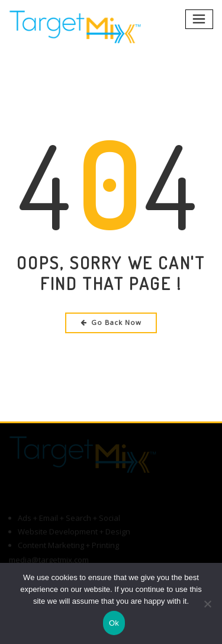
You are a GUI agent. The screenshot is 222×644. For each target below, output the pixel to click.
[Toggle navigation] (200, 19)
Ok (114, 623)
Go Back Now (111, 322)
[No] (207, 604)
